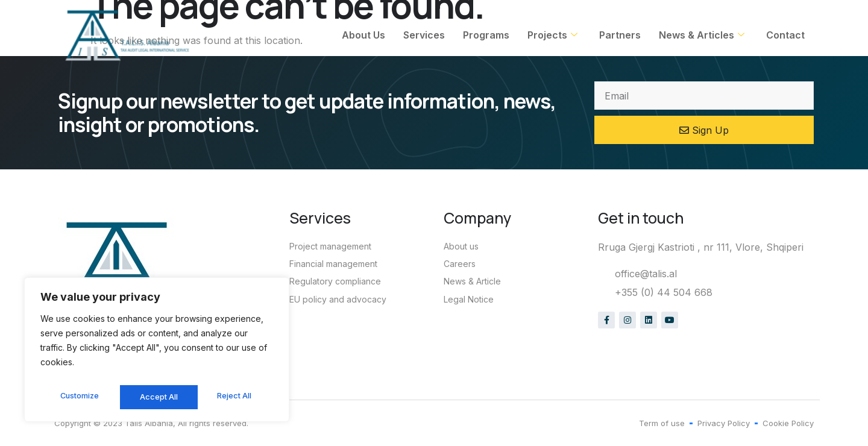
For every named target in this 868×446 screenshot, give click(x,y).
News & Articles (702, 35)
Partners (620, 35)
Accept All (236, 397)
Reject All (158, 397)
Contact (785, 35)
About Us (363, 35)
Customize (79, 397)
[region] (157, 353)
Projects (552, 35)
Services (424, 35)
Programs (486, 35)
